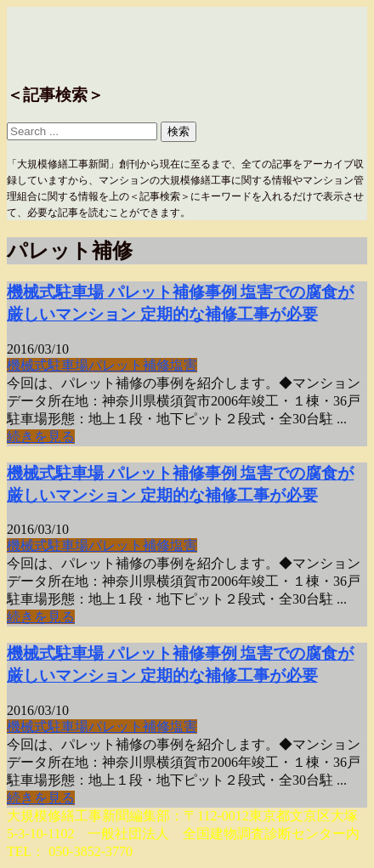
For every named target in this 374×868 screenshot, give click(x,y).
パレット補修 (129, 365)
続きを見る (41, 437)
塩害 (184, 365)
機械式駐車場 (48, 365)
